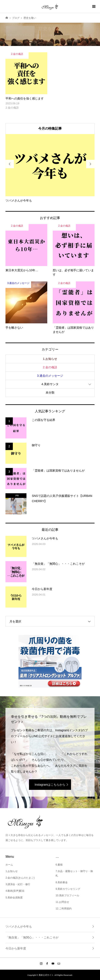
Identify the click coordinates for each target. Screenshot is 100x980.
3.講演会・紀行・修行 (18, 884)
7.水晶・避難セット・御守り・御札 (74, 874)
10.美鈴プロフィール (67, 895)
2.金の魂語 (50, 367)
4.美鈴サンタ (50, 384)
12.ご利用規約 (64, 909)
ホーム (9, 865)
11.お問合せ (62, 902)
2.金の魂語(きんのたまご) (20, 878)
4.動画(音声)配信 (15, 891)
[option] (50, 168)
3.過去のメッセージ (50, 376)
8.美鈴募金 (62, 882)
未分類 (50, 393)
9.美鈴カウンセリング (68, 889)
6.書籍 (59, 865)
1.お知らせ (50, 359)
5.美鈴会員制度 (14, 898)
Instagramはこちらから (50, 785)
